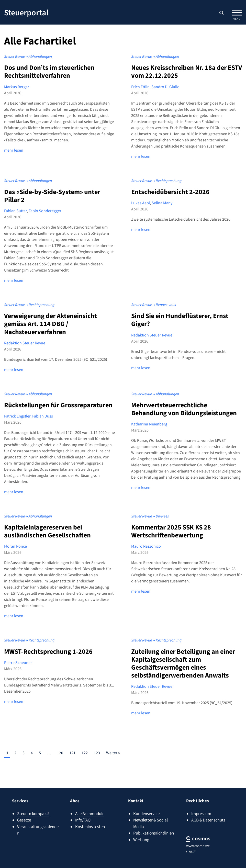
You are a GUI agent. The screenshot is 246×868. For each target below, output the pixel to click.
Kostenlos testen (90, 827)
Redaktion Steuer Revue (25, 341)
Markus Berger (17, 86)
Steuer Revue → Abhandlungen (26, 56)
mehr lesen (14, 150)
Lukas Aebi (141, 202)
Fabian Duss (43, 414)
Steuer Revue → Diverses (149, 514)
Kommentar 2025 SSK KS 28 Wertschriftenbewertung (171, 529)
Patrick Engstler (17, 414)
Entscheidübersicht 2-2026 (170, 191)
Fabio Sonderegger (45, 210)
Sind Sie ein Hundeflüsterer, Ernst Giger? (180, 318)
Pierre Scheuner (18, 659)
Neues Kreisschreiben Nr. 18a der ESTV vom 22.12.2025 (187, 71)
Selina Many (162, 202)
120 (60, 750)
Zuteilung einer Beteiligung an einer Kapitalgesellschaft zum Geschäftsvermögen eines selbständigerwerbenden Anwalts (183, 660)
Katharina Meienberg (149, 422)
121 (72, 750)
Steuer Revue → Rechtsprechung (154, 180)
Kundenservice (146, 814)
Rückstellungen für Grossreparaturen (58, 403)
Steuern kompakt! (33, 814)
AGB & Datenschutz (208, 820)
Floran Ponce (15, 544)
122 (85, 750)
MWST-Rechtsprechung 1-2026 (48, 648)
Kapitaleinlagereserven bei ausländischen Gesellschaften (47, 529)
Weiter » (113, 750)
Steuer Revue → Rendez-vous (152, 303)
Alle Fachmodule (90, 814)
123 (97, 750)
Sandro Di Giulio (165, 86)
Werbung (141, 840)
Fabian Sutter (15, 210)
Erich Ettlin (140, 86)
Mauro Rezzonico (146, 544)
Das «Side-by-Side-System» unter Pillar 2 (52, 195)
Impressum (201, 814)
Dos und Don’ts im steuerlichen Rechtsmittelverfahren (49, 71)
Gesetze (24, 820)
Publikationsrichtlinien (154, 833)
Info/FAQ (83, 820)
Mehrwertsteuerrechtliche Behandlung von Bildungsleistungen (184, 407)
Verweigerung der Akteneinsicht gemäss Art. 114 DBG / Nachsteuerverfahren (51, 322)
